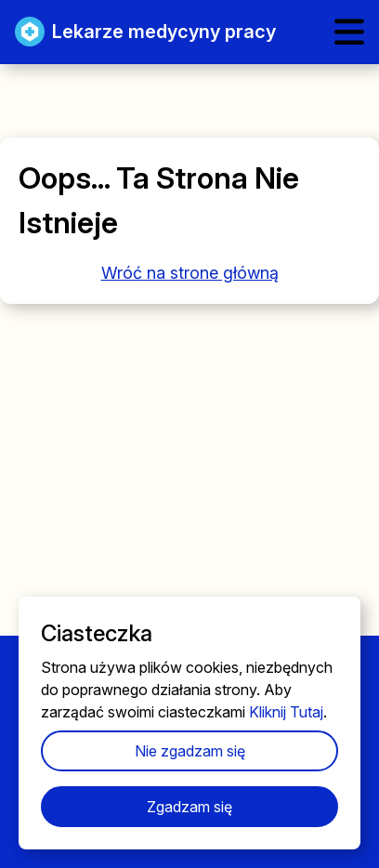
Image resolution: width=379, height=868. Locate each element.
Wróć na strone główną (190, 273)
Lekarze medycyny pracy (145, 32)
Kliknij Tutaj (286, 712)
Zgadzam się (189, 807)
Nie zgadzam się (190, 751)
